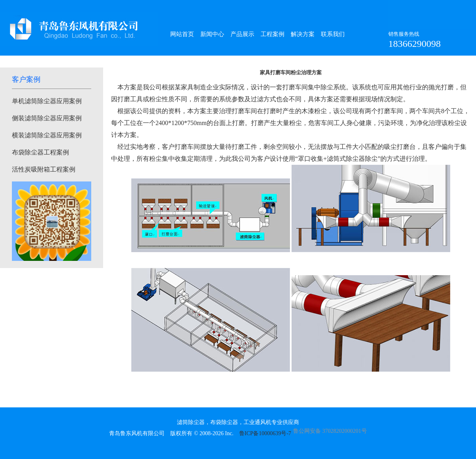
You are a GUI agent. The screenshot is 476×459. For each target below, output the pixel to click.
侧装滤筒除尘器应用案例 (47, 118)
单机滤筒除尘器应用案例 (47, 101)
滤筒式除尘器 (346, 159)
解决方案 (303, 34)
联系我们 (333, 34)
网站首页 (182, 34)
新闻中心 (212, 34)
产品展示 (242, 34)
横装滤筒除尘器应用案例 (47, 135)
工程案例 (273, 34)
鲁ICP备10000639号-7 (265, 433)
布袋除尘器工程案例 (40, 152)
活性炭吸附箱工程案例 (44, 169)
